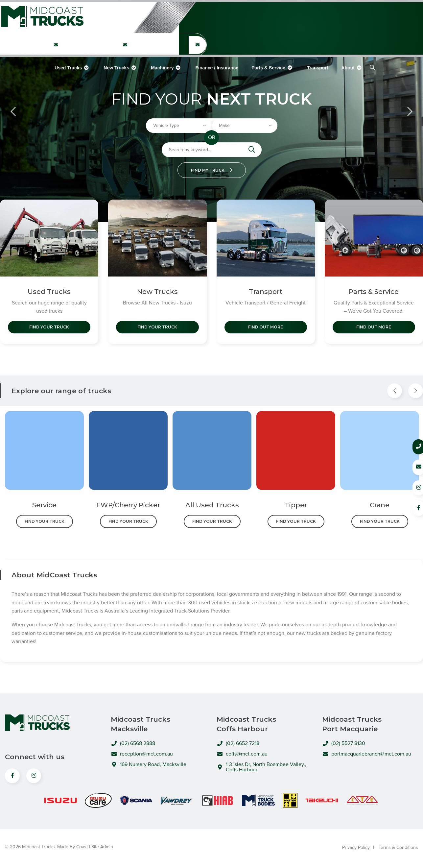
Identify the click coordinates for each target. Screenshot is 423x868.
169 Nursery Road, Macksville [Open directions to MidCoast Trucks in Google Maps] (149, 766)
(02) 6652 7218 (302, 23)
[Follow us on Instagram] (410, 487)
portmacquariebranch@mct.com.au (367, 755)
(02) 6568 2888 (232, 20)
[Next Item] (416, 392)
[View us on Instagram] (34, 777)
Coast (82, 848)
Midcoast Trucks (41, 17)
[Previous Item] (395, 392)
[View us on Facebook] (12, 777)
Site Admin (102, 848)
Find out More (266, 328)
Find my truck (212, 170)
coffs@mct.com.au (242, 755)
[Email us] (410, 467)
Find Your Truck (49, 328)
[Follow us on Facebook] (410, 507)
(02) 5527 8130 (372, 23)
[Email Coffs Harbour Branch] (267, 16)
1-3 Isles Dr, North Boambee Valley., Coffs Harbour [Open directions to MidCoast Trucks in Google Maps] (261, 768)
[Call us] (410, 447)
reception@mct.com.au (142, 755)
